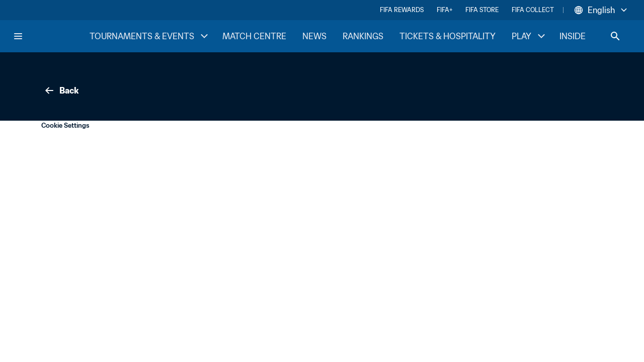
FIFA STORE (482, 10)
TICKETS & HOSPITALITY (448, 36)
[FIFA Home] (51, 36)
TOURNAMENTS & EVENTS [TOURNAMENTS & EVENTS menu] (150, 36)
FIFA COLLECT (533, 10)
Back (61, 90)
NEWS (314, 36)
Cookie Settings (65, 125)
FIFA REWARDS (402, 10)
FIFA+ (445, 10)
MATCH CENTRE (254, 36)
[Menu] (18, 36)
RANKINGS (363, 36)
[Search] (615, 36)
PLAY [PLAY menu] (530, 36)
